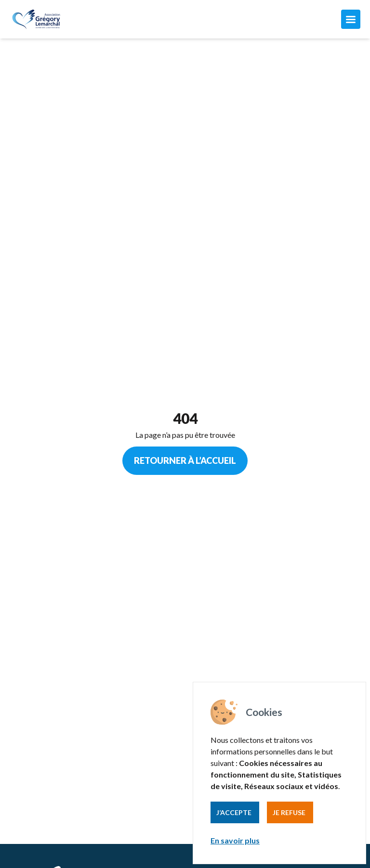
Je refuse (289, 812)
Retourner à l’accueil (185, 460)
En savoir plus (235, 840)
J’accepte (234, 812)
